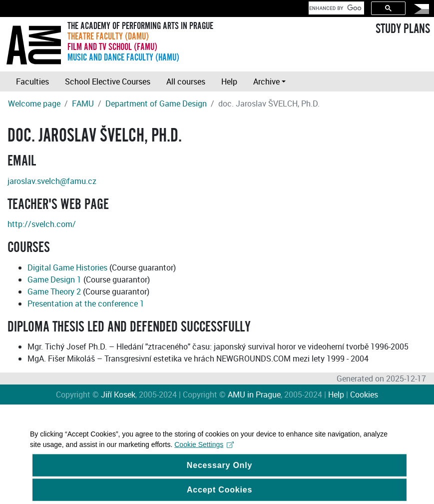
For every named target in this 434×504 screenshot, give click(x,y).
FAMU (83, 103)
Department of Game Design (156, 103)
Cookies (364, 394)
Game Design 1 (54, 279)
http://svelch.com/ (42, 224)
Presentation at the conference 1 (86, 303)
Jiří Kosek (118, 394)
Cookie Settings (204, 449)
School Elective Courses (108, 81)
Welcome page (34, 103)
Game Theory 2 (54, 291)
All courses (186, 81)
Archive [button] (266, 81)
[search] (335, 8)
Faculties (32, 81)
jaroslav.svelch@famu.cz (52, 181)
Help (229, 81)
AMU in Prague (254, 394)
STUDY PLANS (403, 29)
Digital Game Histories (67, 267)
